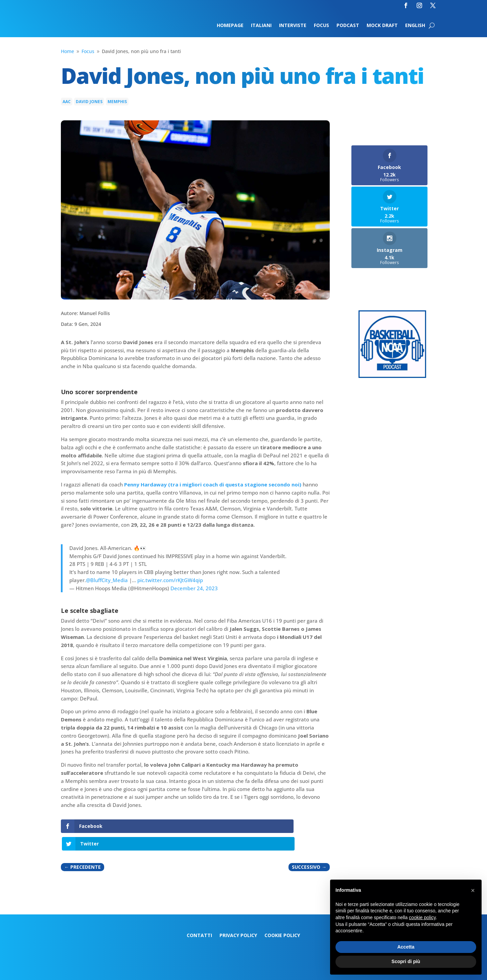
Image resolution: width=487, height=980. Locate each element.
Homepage (230, 26)
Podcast (348, 26)
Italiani (261, 26)
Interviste (293, 26)
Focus (321, 26)
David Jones (89, 102)
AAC (67, 102)
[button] (473, 890)
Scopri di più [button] (406, 961)
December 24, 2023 (194, 588)
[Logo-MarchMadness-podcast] (392, 376)
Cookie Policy (282, 918)
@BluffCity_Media (107, 580)
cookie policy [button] (422, 917)
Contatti (199, 918)
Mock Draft (382, 26)
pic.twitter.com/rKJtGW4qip (170, 580)
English (415, 26)
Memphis (117, 102)
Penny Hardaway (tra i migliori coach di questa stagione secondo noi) (213, 484)
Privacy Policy (238, 918)
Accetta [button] (406, 947)
